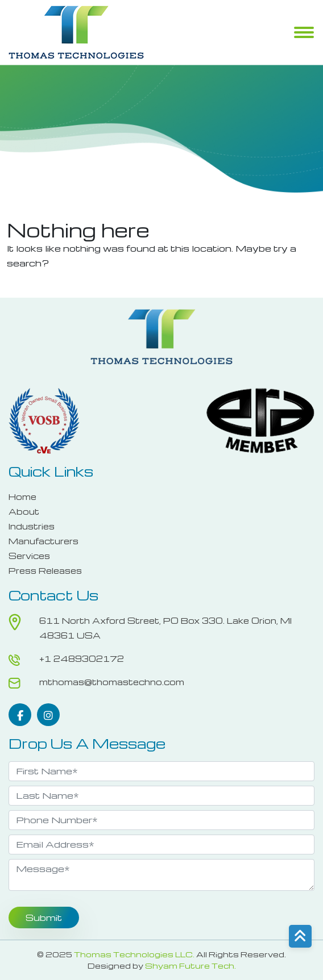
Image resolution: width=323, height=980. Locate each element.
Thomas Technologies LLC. (134, 954)
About (24, 511)
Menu (304, 34)
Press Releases (45, 570)
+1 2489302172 (82, 658)
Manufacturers (44, 541)
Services (29, 556)
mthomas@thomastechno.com (112, 682)
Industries (32, 526)
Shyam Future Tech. (191, 966)
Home (22, 497)
